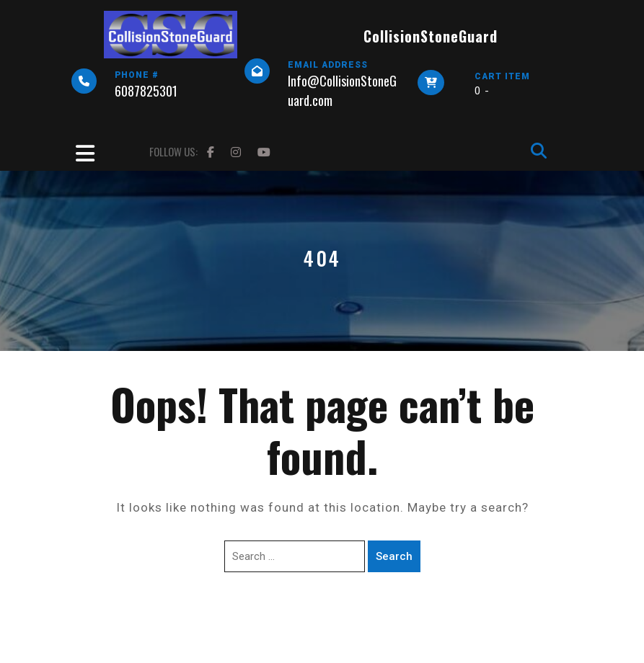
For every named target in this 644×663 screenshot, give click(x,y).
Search (394, 556)
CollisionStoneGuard (431, 36)
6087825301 (146, 91)
